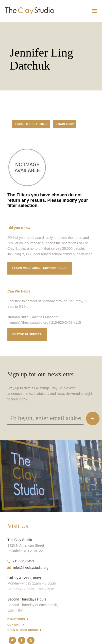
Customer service (27, 334)
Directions (16, 619)
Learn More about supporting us (40, 268)
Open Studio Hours (23, 630)
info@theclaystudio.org (28, 568)
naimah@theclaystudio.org (28, 322)
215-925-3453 (21, 561)
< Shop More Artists (31, 124)
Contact (14, 625)
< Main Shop (65, 124)
